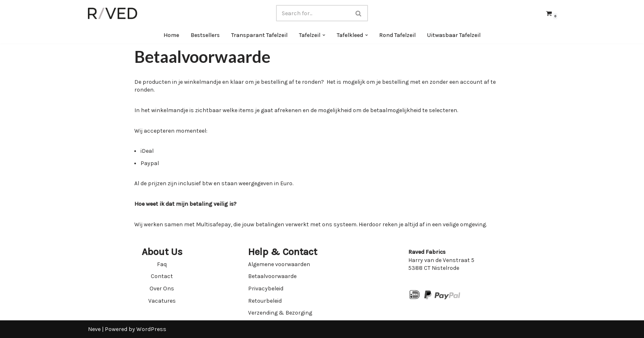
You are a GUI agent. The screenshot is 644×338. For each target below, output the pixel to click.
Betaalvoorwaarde (272, 276)
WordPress (151, 329)
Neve (94, 329)
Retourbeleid (265, 301)
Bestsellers (205, 35)
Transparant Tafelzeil (259, 35)
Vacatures (162, 301)
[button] (324, 35)
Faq (162, 264)
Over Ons (162, 289)
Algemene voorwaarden (279, 264)
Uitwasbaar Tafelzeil (454, 35)
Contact (162, 276)
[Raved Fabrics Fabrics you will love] (113, 13)
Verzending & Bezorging (280, 313)
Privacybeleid (266, 289)
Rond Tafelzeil (398, 35)
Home (171, 35)
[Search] (313, 13)
